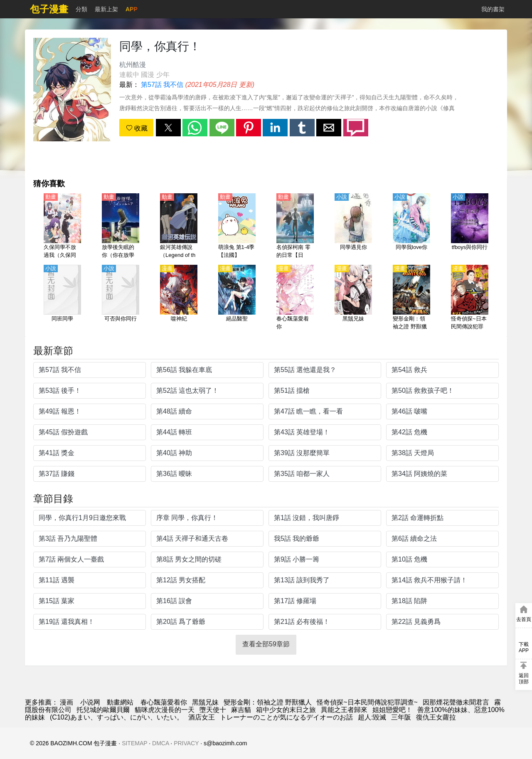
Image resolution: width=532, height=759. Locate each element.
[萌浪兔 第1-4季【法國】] (237, 227)
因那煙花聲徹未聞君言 (456, 702)
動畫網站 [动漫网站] (120, 702)
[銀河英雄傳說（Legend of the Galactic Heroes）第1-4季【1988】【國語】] (179, 227)
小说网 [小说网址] (90, 702)
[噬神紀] (179, 298)
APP (132, 9)
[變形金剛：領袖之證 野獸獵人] (411, 298)
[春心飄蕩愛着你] (295, 298)
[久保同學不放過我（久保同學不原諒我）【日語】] (62, 227)
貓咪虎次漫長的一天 (165, 710)
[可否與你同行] (121, 298)
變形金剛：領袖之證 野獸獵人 (268, 702)
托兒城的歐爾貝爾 (103, 710)
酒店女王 (202, 717)
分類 (81, 9)
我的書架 (493, 9)
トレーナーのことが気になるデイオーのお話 (286, 717)
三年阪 (401, 717)
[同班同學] (62, 298)
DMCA (160, 743)
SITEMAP (134, 743)
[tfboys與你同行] (470, 227)
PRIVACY (186, 743)
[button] (168, 128)
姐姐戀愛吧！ (392, 710)
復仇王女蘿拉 (436, 717)
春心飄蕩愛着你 (164, 702)
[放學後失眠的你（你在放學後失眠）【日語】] (121, 227)
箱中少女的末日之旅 (286, 710)
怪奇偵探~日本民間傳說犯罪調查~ (367, 702)
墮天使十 (213, 710)
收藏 (137, 128)
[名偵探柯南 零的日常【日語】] (295, 227)
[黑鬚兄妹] (353, 298)
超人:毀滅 (372, 717)
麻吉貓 (241, 710)
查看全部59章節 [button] (266, 644)
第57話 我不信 (162, 85)
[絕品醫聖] (237, 298)
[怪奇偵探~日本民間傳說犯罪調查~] (470, 298)
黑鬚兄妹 (205, 702)
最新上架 (106, 9)
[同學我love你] (411, 227)
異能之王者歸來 (344, 710)
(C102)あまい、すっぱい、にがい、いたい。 (117, 717)
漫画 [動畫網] (66, 702)
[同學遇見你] (353, 227)
